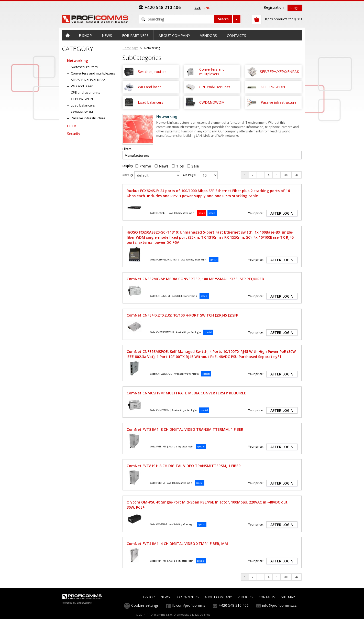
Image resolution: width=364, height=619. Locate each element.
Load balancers (83, 105)
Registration (274, 7)
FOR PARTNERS (187, 597)
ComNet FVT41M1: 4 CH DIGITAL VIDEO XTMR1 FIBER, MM (177, 544)
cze (198, 8)
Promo (143, 166)
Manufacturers (137, 155)
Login (295, 8)
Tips (178, 166)
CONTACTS (267, 597)
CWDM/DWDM (82, 112)
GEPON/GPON (82, 99)
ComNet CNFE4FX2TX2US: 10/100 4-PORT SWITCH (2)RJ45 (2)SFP (182, 315)
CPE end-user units (86, 92)
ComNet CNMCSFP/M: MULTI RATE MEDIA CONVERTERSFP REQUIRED (187, 393)
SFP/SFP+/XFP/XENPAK (88, 80)
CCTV (71, 126)
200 (286, 175)
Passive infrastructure (88, 118)
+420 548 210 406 (234, 605)
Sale (193, 166)
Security (74, 134)
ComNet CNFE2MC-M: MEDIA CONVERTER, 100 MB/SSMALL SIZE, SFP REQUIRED (195, 279)
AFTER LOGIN (282, 213)
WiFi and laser (82, 86)
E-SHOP (149, 597)
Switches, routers (84, 67)
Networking (78, 61)
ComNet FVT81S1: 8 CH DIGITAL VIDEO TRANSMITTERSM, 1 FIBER (184, 466)
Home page (130, 48)
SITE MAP (288, 597)
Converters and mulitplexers (93, 73)
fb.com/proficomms (189, 605)
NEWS (165, 597)
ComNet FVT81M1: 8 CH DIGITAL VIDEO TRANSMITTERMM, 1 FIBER (185, 429)
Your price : (256, 213)
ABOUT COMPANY (218, 597)
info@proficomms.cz (279, 605)
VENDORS (245, 597)
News (161, 166)
